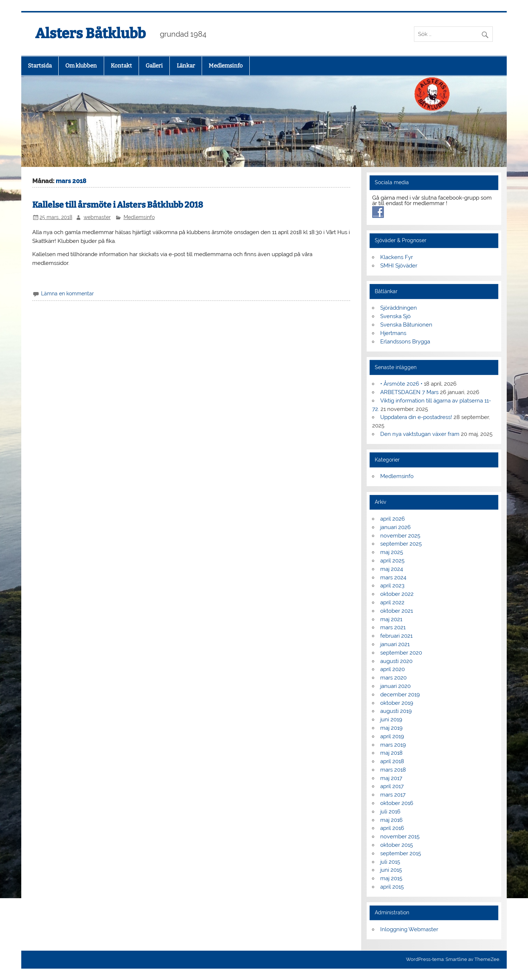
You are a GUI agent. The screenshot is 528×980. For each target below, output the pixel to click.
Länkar (186, 66)
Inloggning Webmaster (409, 929)
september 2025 (401, 544)
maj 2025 (392, 552)
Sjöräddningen (399, 308)
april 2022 (392, 602)
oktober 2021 (397, 611)
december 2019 (400, 695)
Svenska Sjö (395, 316)
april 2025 (392, 561)
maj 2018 (391, 753)
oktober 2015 (397, 845)
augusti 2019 (396, 711)
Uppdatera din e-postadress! (416, 417)
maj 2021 (391, 619)
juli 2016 (390, 812)
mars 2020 (393, 678)
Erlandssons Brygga (405, 342)
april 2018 (392, 761)
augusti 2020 (396, 661)
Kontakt (121, 66)
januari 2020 (395, 686)
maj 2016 (391, 820)
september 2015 (401, 853)
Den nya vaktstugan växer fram (420, 434)
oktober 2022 (397, 594)
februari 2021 (396, 636)
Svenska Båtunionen (406, 325)
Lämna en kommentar (67, 294)
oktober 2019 (397, 703)
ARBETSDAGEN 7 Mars (409, 392)
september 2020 (401, 653)
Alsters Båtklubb (90, 33)
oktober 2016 (397, 803)
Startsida (40, 66)
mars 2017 (393, 795)
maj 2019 (391, 728)
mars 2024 (393, 578)
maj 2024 (392, 569)
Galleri (154, 66)
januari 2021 (395, 644)
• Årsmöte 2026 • (401, 384)
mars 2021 (393, 627)
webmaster (97, 217)
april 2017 (392, 786)
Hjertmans (393, 333)
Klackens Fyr (397, 257)
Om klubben (81, 66)
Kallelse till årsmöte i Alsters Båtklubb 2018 (118, 205)
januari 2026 (395, 527)
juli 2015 (390, 862)
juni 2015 (391, 870)
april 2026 (393, 519)
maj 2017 (391, 778)
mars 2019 (393, 745)
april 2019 (392, 736)
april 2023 (392, 586)
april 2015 (392, 887)
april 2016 (392, 828)
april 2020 (393, 669)
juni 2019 (391, 719)
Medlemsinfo (226, 66)
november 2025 (400, 536)
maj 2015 (391, 878)
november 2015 (400, 837)
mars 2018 (393, 770)
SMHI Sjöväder (399, 266)
